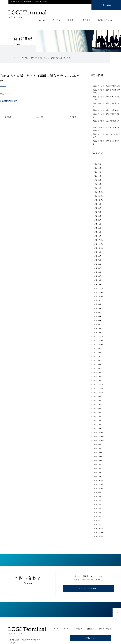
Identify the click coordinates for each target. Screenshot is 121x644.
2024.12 (96, 229)
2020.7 (95, 442)
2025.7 (95, 201)
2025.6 (95, 205)
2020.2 (95, 462)
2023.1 (95, 321)
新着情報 (25, 58)
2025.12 (96, 181)
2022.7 (95, 345)
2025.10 (96, 189)
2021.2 (95, 414)
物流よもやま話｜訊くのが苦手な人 (105, 107)
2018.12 (96, 518)
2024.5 (95, 257)
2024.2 (95, 269)
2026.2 (95, 173)
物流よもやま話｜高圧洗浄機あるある (106, 115)
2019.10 (96, 478)
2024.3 (95, 265)
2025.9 (95, 193)
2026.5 (95, 161)
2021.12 (96, 374)
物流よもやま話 (105, 20)
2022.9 (95, 337)
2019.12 (96, 470)
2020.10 (96, 430)
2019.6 (95, 494)
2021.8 (95, 390)
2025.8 (95, 197)
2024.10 (96, 237)
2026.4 (95, 165)
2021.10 (96, 382)
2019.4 (95, 502)
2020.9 (95, 434)
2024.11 (96, 233)
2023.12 (96, 277)
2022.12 (96, 325)
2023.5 (95, 305)
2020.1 (95, 466)
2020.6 (95, 446)
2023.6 (95, 301)
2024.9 (95, 241)
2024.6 (95, 253)
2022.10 (96, 333)
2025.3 (95, 217)
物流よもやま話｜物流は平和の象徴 (105, 86)
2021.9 (95, 386)
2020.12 (96, 422)
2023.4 (95, 309)
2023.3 (95, 313)
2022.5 (95, 354)
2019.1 (95, 514)
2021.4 (95, 406)
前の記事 (9, 117)
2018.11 (96, 522)
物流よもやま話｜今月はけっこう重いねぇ (107, 98)
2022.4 (95, 358)
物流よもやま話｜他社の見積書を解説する (107, 91)
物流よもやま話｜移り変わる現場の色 (106, 133)
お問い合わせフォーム (88, 579)
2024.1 (95, 273)
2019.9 (95, 482)
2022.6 (95, 350)
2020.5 (95, 450)
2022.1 (95, 369)
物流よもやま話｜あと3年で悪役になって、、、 (106, 127)
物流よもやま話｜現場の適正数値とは (106, 111)
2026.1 (95, 177)
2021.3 (95, 410)
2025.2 (95, 221)
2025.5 (95, 209)
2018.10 (96, 526)
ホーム (42, 20)
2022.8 (95, 341)
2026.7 (95, 153)
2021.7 (95, 394)
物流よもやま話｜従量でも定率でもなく (107, 103)
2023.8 (95, 293)
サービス (56, 20)
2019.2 (95, 510)
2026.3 (95, 169)
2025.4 (95, 213)
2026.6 (95, 157)
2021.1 (95, 418)
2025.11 (96, 185)
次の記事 (72, 117)
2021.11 (96, 378)
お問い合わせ (106, 5)
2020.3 (95, 458)
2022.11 (96, 329)
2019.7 (95, 490)
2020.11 (96, 426)
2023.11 (96, 281)
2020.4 (95, 454)
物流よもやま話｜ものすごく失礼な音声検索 (107, 121)
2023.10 (96, 285)
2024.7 (95, 249)
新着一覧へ (40, 117)
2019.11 (96, 474)
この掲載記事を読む (9, 101)
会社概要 (87, 20)
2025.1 (95, 225)
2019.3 (95, 506)
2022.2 (95, 365)
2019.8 (95, 486)
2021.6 (95, 398)
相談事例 (72, 20)
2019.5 (95, 498)
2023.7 (95, 297)
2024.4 (95, 261)
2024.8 (95, 245)
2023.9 (95, 289)
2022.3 (95, 361)
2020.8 (95, 438)
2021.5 (95, 402)
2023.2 (95, 317)
